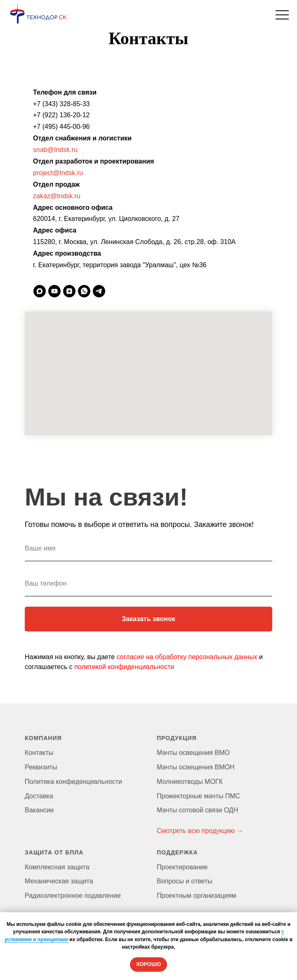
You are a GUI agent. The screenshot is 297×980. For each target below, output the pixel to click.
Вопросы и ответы (185, 881)
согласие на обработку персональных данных (187, 657)
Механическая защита (59, 881)
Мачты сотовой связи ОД (195, 810)
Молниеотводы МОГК (190, 782)
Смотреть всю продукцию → (200, 831)
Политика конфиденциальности (73, 782)
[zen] (69, 291)
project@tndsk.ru (58, 173)
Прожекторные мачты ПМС (198, 796)
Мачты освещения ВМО (193, 753)
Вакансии (39, 810)
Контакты (39, 753)
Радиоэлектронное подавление (73, 896)
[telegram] (99, 291)
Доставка (39, 796)
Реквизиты (41, 767)
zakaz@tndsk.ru (57, 196)
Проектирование (182, 867)
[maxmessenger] (40, 291)
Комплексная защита (57, 867)
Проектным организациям (196, 896)
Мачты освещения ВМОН (196, 767)
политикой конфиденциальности (124, 667)
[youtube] (54, 291)
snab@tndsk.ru (55, 150)
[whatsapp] (84, 291)
